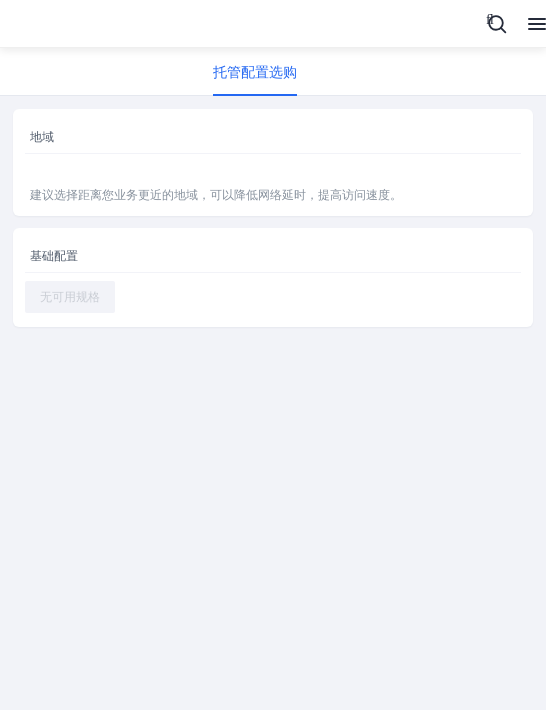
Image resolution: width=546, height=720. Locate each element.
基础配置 (54, 256)
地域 (42, 137)
